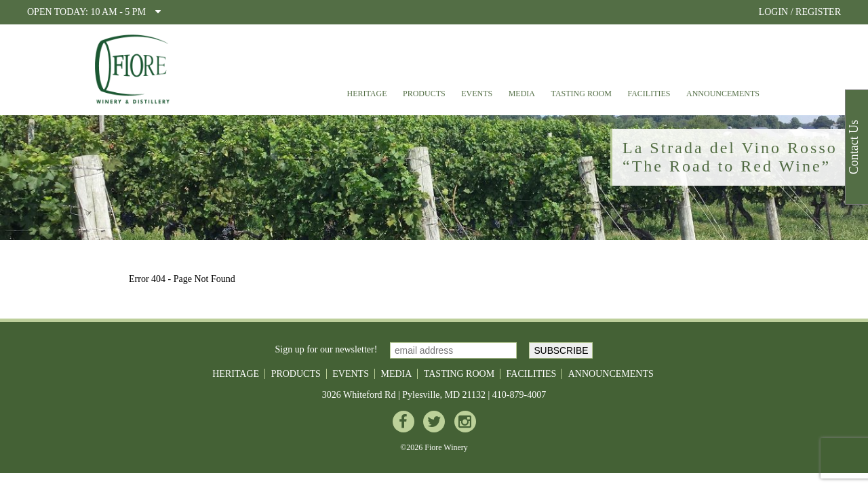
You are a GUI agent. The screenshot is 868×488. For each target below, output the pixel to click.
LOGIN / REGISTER (800, 12)
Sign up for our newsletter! (327, 349)
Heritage (367, 94)
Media (522, 94)
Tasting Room (581, 94)
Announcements (723, 94)
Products (424, 94)
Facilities (649, 94)
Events (477, 94)
